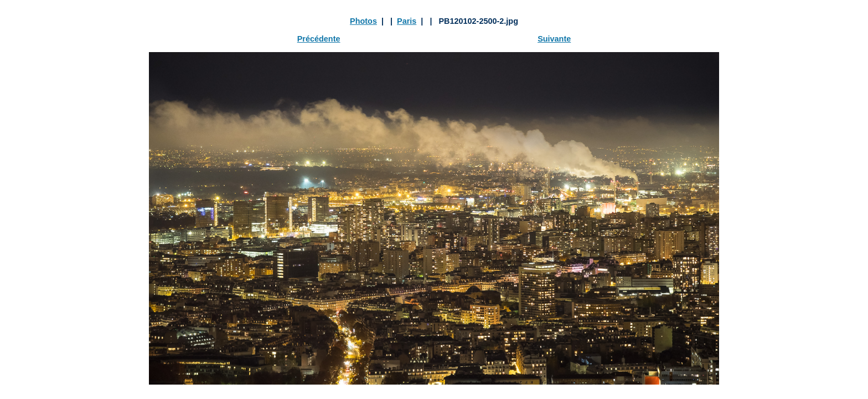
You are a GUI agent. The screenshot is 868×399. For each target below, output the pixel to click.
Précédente (319, 39)
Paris (407, 21)
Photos (363, 21)
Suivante (554, 39)
